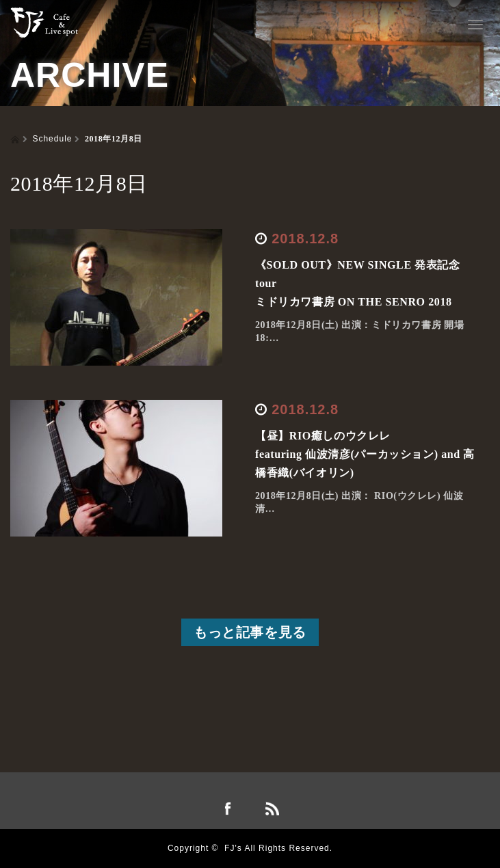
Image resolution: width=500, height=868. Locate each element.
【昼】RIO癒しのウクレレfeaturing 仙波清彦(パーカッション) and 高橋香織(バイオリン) (365, 454)
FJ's (233, 848)
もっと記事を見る (250, 632)
